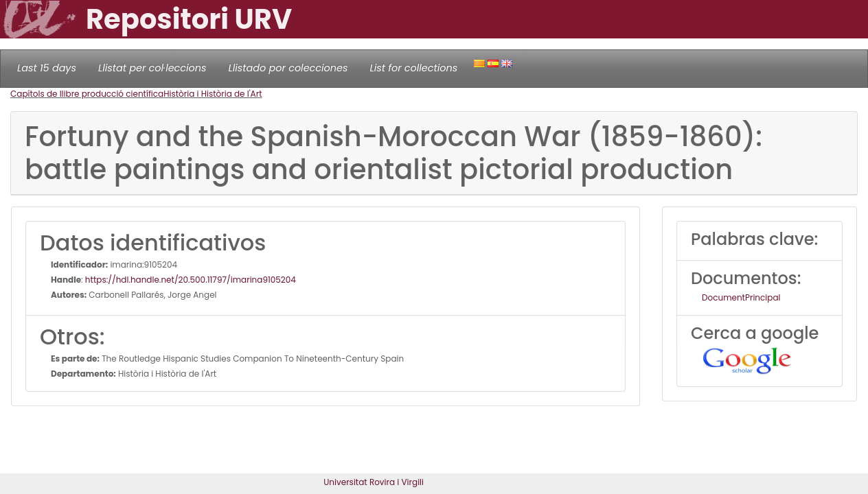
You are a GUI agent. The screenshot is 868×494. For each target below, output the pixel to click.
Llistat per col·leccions (152, 68)
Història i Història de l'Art (213, 94)
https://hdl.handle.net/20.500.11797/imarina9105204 (191, 280)
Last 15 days (47, 68)
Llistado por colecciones (288, 68)
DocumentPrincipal (741, 297)
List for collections (413, 68)
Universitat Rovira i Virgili (374, 482)
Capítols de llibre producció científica (87, 94)
